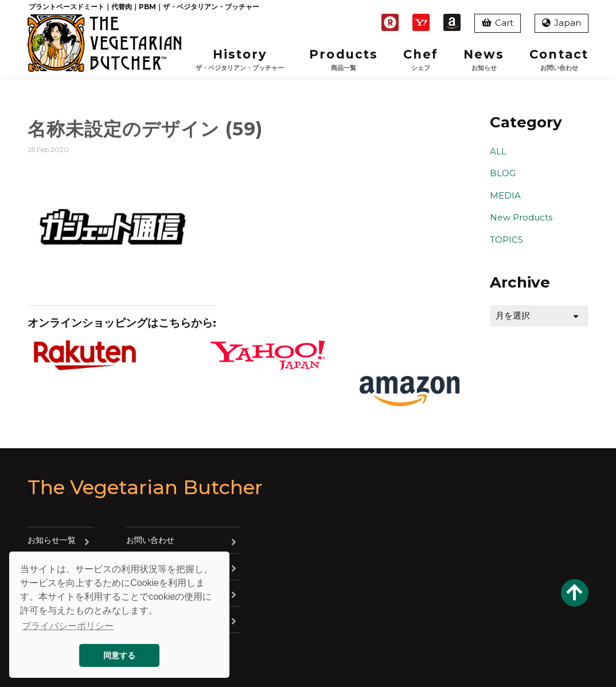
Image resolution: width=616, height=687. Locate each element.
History (240, 60)
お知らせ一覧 (52, 540)
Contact (559, 60)
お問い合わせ (150, 540)
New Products (521, 217)
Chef (421, 60)
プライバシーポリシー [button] (68, 626)
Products (344, 60)
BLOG (503, 173)
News (484, 60)
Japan (562, 23)
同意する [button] (119, 655)
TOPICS (506, 240)
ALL (498, 151)
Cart (498, 23)
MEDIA (505, 195)
